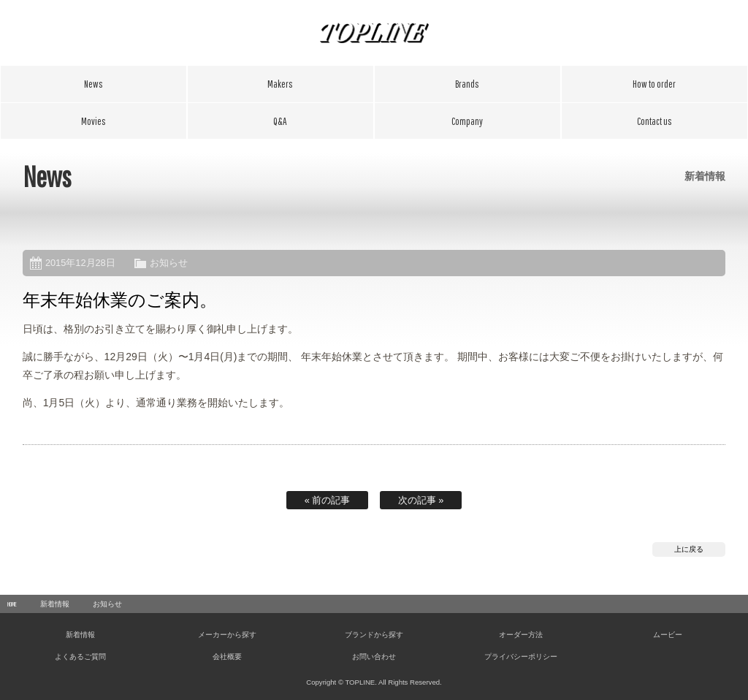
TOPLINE (374, 33)
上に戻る (689, 549)
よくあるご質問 (280, 121)
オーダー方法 (654, 84)
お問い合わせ (654, 121)
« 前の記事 (328, 500)
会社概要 (467, 121)
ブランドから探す (467, 84)
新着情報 (93, 84)
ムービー (93, 121)
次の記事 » (421, 500)
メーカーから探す (280, 84)
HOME (12, 604)
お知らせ (169, 263)
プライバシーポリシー (521, 657)
